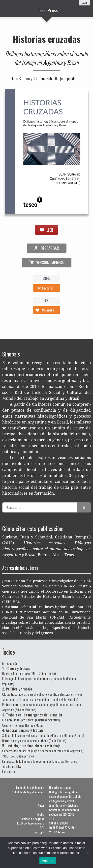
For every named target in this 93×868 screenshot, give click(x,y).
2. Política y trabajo (17, 689)
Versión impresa (46, 263)
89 (47, 300)
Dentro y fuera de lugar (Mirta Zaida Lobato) (29, 673)
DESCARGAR (47, 248)
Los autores (9, 771)
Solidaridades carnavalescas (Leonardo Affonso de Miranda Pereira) (43, 735)
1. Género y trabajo (16, 668)
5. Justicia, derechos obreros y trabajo (31, 746)
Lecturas (48, 288)
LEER (46, 230)
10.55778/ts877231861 (62, 828)
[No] (87, 852)
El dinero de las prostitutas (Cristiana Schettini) (31, 720)
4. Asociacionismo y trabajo (23, 730)
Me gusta (48, 310)
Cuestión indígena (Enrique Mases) (23, 725)
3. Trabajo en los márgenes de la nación (32, 715)
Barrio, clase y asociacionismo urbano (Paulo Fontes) (34, 741)
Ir (84, 507)
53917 (46, 278)
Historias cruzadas (47, 39)
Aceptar (48, 861)
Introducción (10, 663)
